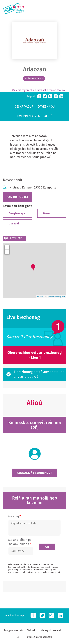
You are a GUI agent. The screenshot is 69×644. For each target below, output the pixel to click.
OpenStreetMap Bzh (56, 297)
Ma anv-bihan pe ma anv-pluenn (20, 542)
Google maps (17, 213)
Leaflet (40, 297)
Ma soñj (15, 516)
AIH (19, 637)
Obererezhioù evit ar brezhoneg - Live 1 (34, 355)
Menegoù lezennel (51, 630)
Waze (46, 213)
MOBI (62, 8)
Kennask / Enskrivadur (34, 473)
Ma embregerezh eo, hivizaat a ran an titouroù (39, 90)
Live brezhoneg (28, 116)
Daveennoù (46, 107)
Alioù (48, 116)
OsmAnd (14, 224)
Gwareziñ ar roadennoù (39, 637)
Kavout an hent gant (17, 206)
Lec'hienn (16, 238)
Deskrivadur (24, 107)
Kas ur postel (17, 197)
